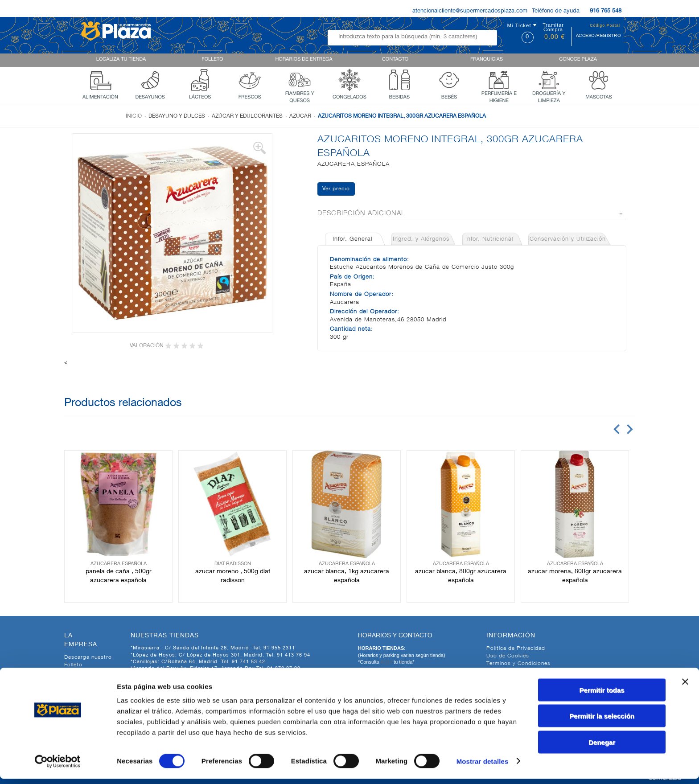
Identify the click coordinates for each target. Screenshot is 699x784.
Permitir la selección (602, 721)
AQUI (387, 662)
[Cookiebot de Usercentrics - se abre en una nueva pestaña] (58, 767)
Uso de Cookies (508, 656)
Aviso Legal (502, 671)
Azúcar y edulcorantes (247, 116)
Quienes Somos (85, 673)
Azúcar (300, 116)
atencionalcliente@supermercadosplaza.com (470, 11)
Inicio (134, 116)
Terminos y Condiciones (518, 664)
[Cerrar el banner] (685, 687)
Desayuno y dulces (177, 116)
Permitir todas (602, 695)
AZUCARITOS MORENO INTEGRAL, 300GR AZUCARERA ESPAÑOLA (402, 116)
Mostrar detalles (483, 766)
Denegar (602, 747)
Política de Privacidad (516, 649)
